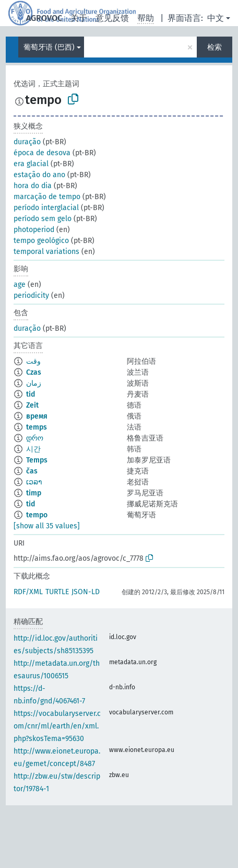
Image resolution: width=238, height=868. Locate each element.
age (20, 285)
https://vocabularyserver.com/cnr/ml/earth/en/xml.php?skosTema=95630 (57, 726)
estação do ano (39, 175)
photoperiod (34, 230)
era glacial (31, 164)
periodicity (31, 296)
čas (32, 471)
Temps (37, 460)
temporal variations (46, 252)
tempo (37, 515)
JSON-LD (86, 592)
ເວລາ (34, 482)
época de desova (42, 153)
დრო (35, 438)
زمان (34, 383)
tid (31, 394)
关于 (79, 18)
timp (34, 493)
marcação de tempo (47, 197)
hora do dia (33, 186)
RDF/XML (28, 592)
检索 (215, 47)
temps (37, 427)
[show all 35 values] (47, 526)
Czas (34, 372)
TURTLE (57, 592)
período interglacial (46, 208)
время (37, 416)
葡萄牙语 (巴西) (49, 47)
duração (27, 142)
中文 (216, 18)
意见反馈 (112, 18)
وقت (33, 361)
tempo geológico (41, 241)
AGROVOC (44, 18)
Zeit (32, 405)
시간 (33, 449)
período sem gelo (43, 219)
